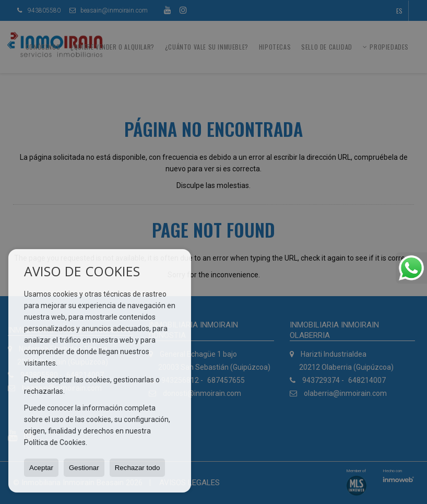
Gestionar (84, 468)
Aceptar (41, 468)
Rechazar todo (138, 468)
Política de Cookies (55, 442)
